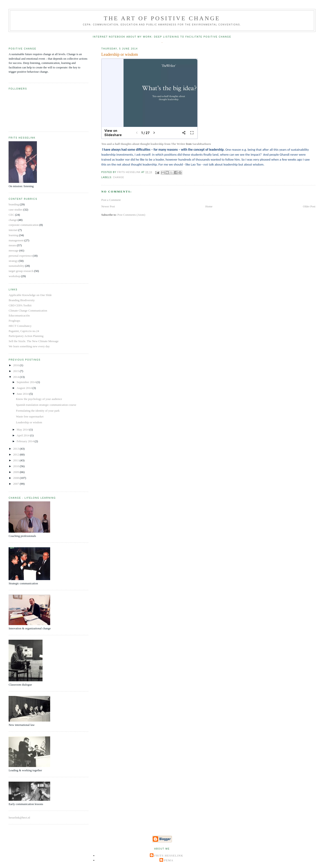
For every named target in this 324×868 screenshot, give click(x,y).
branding (14, 204)
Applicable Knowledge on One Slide (30, 295)
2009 (16, 472)
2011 (16, 460)
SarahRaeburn (202, 144)
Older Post (309, 206)
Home (209, 206)
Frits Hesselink (169, 856)
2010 (16, 466)
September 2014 (27, 382)
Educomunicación (19, 315)
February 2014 (26, 441)
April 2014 (23, 435)
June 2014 (23, 394)
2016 (16, 365)
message (13, 250)
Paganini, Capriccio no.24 (24, 331)
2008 (16, 478)
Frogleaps (14, 321)
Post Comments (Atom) (131, 215)
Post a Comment (111, 200)
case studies (16, 210)
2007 (16, 484)
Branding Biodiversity (22, 300)
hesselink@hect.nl (19, 818)
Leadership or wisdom (29, 422)
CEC (11, 215)
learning (13, 235)
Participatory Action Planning (26, 336)
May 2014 (23, 430)
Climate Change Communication (28, 311)
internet (13, 230)
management (16, 240)
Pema (169, 860)
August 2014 (25, 388)
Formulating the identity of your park (38, 411)
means (12, 245)
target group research (21, 271)
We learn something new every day (29, 346)
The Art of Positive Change (162, 18)
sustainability (16, 266)
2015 (16, 371)
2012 (16, 454)
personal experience (20, 256)
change (118, 177)
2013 (16, 449)
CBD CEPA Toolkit (20, 305)
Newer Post (108, 206)
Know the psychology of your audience (39, 399)
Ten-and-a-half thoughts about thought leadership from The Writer (143, 144)
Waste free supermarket (30, 416)
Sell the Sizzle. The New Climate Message (34, 341)
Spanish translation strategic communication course (46, 405)
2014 (16, 377)
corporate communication (24, 225)
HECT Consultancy (20, 326)
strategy (13, 261)
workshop (14, 276)
